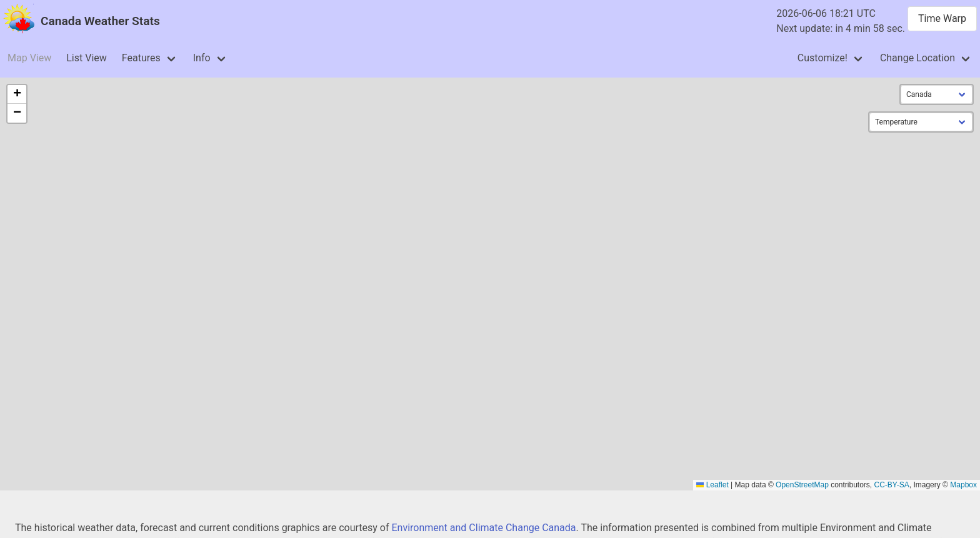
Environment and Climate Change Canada (483, 528)
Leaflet (712, 485)
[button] (17, 94)
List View (87, 58)
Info (202, 58)
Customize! (822, 58)
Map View (29, 58)
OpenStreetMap (802, 485)
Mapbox (963, 485)
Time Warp (942, 18)
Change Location (917, 58)
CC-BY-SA (892, 485)
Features (141, 58)
